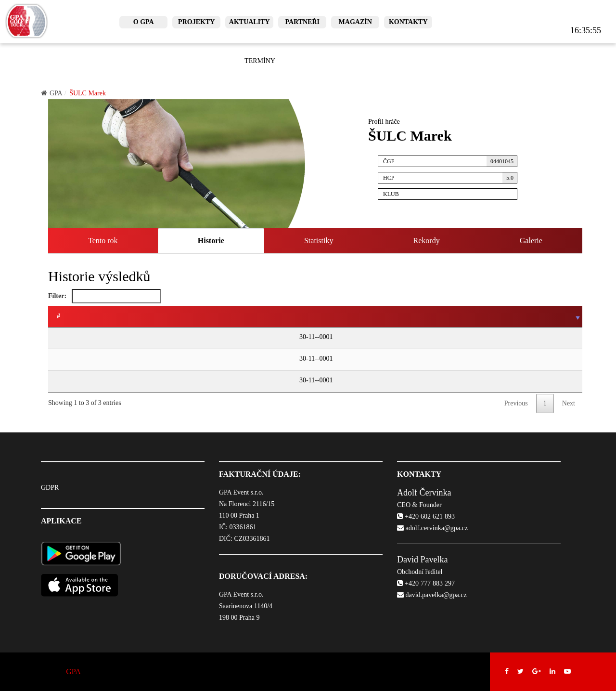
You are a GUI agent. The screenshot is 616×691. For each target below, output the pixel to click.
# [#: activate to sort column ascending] (58, 316)
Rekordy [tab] (427, 241)
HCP (450, 178)
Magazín (355, 22)
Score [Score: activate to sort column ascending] (520, 316)
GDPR (50, 488)
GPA (52, 93)
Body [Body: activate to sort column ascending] (486, 316)
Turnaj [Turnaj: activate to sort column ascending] (141, 316)
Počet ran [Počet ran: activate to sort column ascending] (559, 316)
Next (569, 403)
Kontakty (408, 22)
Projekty (196, 22)
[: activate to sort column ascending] (108, 317)
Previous (516, 403)
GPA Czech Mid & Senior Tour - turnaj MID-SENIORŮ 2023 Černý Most (227, 381)
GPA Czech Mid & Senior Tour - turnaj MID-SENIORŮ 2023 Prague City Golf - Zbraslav (249, 359)
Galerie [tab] (531, 241)
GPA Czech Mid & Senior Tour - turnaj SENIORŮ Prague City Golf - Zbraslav (233, 338)
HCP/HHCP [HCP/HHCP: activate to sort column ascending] (406, 316)
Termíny (260, 61)
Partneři (302, 22)
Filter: (104, 296)
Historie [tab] (211, 241)
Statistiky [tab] (319, 241)
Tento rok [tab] (103, 241)
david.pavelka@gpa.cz (432, 595)
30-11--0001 (71, 337)
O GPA (144, 22)
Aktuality (250, 22)
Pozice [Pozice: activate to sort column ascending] (451, 316)
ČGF (450, 161)
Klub (450, 193)
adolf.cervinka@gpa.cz (432, 528)
